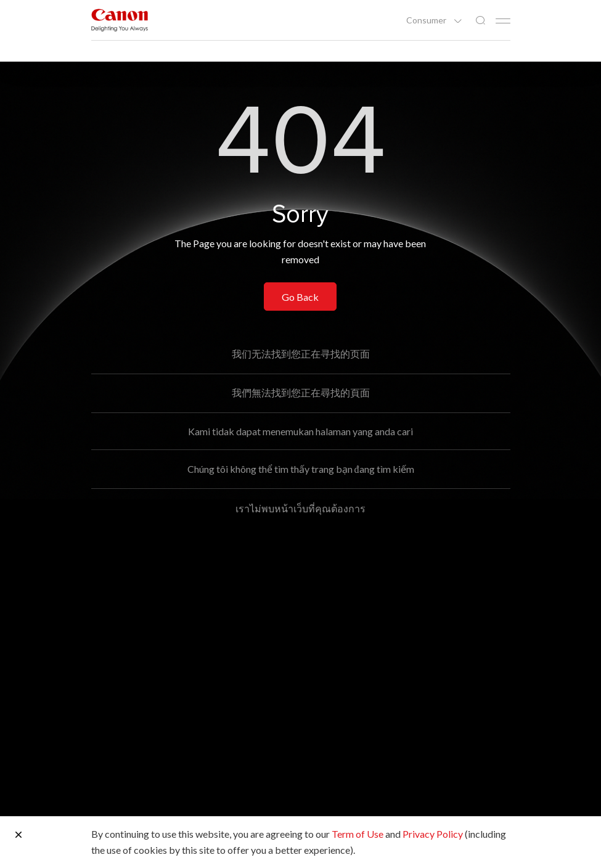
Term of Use (358, 834)
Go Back (300, 297)
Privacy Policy (433, 834)
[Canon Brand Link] (120, 20)
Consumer (427, 20)
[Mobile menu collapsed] (503, 21)
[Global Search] (480, 21)
